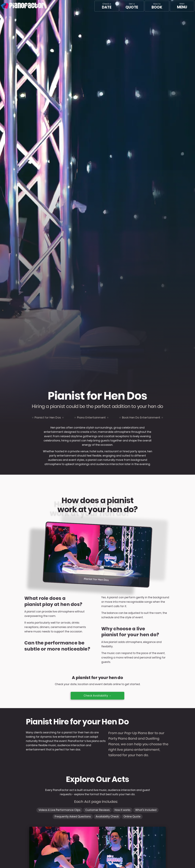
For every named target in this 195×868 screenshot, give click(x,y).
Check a (107, 6)
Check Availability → (97, 696)
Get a (132, 6)
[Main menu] (182, 6)
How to (157, 6)
